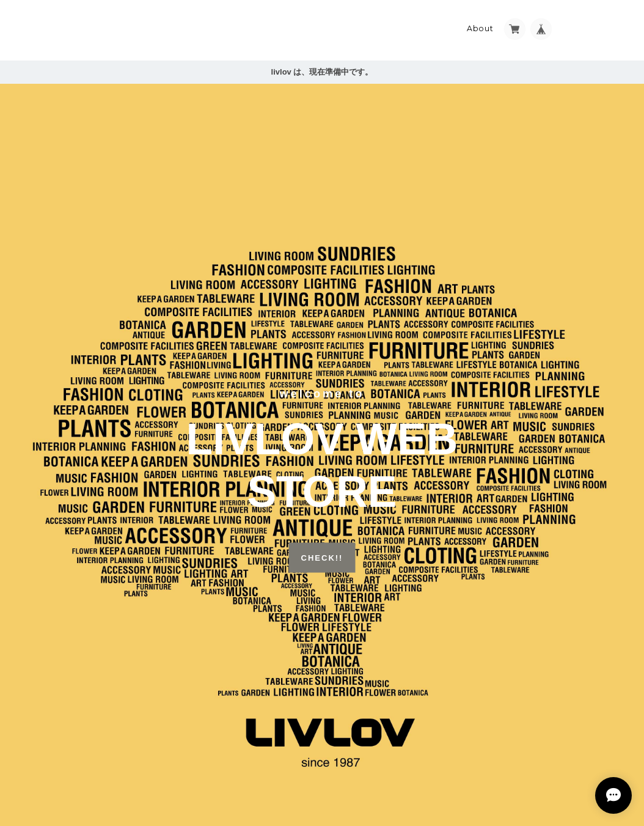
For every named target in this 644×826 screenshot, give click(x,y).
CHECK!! (322, 557)
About (480, 28)
